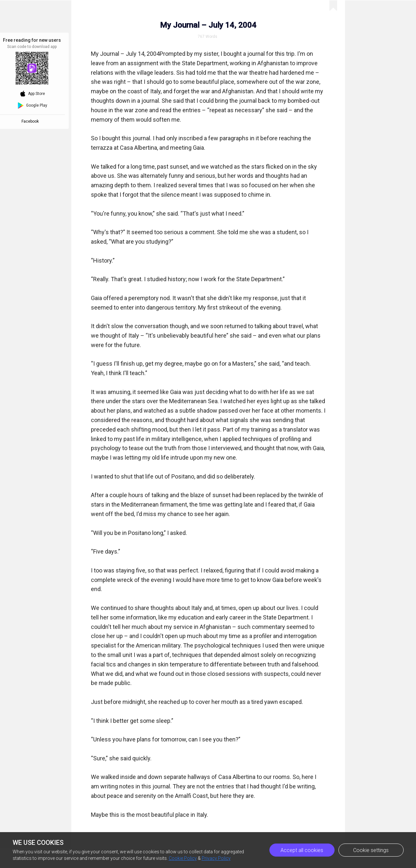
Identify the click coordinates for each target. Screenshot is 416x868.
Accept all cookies (302, 850)
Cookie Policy (183, 858)
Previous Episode (330, 10)
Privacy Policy (216, 858)
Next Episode (385, 10)
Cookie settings (371, 850)
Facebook (31, 121)
